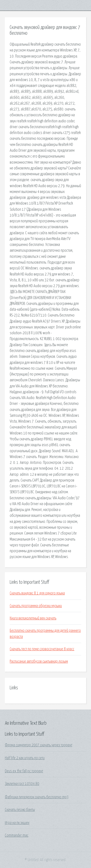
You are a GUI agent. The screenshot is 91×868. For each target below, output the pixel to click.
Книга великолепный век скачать (33, 618)
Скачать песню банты (20, 810)
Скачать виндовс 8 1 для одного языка (37, 593)
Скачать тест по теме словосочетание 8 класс (42, 649)
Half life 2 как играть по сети (25, 758)
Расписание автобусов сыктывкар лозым (39, 661)
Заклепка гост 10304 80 (22, 784)
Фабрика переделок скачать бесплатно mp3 (37, 797)
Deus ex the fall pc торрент (24, 771)
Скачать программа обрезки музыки (36, 606)
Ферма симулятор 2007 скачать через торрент (39, 745)
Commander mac (17, 835)
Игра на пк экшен (17, 823)
